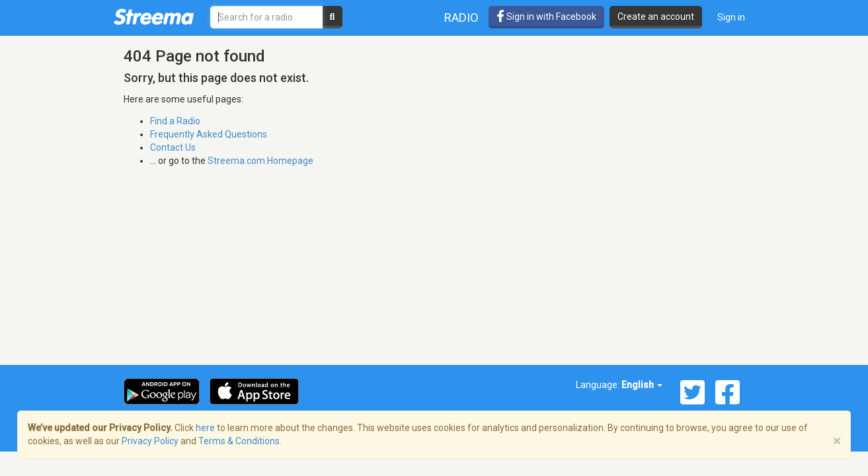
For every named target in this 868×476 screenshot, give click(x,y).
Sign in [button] (731, 17)
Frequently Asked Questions (209, 134)
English (642, 385)
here (205, 428)
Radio (461, 18)
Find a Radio (175, 121)
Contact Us (173, 147)
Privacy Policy (150, 441)
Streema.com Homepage (260, 161)
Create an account (656, 17)
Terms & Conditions (239, 441)
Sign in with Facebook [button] (546, 17)
